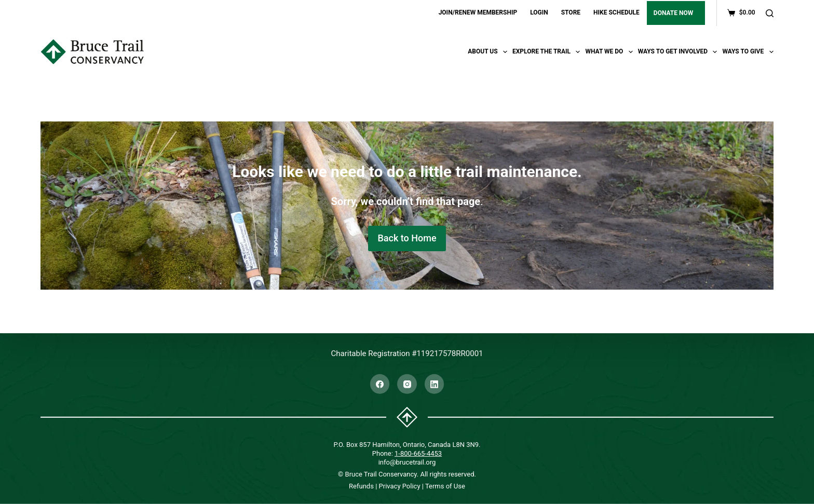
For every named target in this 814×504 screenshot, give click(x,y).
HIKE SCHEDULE (616, 12)
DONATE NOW (673, 13)
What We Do (610, 52)
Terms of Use (445, 486)
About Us (489, 52)
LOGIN (539, 12)
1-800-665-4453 (418, 453)
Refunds (361, 486)
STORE (571, 12)
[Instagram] (407, 384)
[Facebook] (380, 384)
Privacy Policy (400, 486)
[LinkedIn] (435, 384)
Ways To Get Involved (679, 52)
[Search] (770, 13)
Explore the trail (548, 52)
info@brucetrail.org (407, 462)
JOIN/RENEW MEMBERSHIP (478, 12)
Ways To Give (748, 52)
